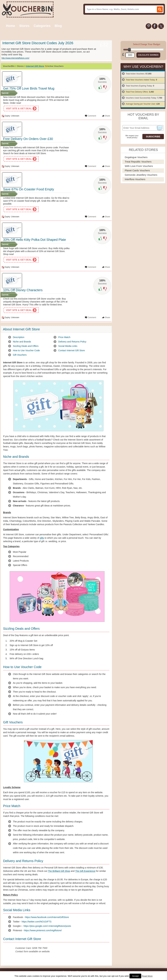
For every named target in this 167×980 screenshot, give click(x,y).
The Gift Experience (85, 871)
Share (107, 116)
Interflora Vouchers (135, 179)
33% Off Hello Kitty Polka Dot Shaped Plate (34, 240)
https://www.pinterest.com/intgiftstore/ (43, 930)
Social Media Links (68, 346)
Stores (24, 26)
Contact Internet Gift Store (72, 350)
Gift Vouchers (20, 355)
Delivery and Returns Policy (72, 342)
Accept (135, 976)
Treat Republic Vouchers (138, 162)
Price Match (64, 337)
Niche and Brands (22, 342)
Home (11, 26)
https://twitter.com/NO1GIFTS (37, 922)
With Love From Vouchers (139, 166)
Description (19, 337)
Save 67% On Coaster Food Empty (29, 189)
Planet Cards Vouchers (137, 170)
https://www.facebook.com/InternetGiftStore (47, 917)
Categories (42, 26)
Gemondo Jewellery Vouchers (141, 175)
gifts (42, 538)
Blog (58, 26)
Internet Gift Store (35, 66)
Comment (92, 116)
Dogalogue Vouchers (136, 157)
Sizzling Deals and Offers (26, 346)
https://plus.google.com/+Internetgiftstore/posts (47, 926)
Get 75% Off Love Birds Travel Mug (29, 88)
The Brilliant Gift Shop (59, 871)
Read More (147, 976)
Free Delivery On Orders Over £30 (28, 139)
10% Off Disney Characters (23, 290)
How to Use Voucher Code (26, 350)
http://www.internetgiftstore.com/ (15, 58)
